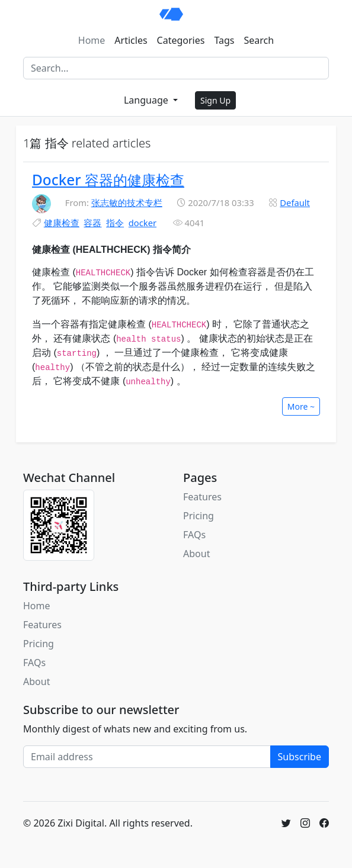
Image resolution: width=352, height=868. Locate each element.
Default (295, 202)
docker (143, 223)
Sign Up (215, 100)
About (196, 554)
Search (259, 40)
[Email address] (147, 757)
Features (202, 497)
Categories (181, 40)
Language (147, 100)
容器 (92, 223)
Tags (224, 40)
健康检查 (62, 223)
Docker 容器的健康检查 (108, 180)
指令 (115, 223)
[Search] (176, 68)
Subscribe (300, 757)
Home (92, 40)
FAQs (194, 535)
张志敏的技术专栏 (127, 202)
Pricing (199, 516)
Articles (131, 40)
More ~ (301, 406)
